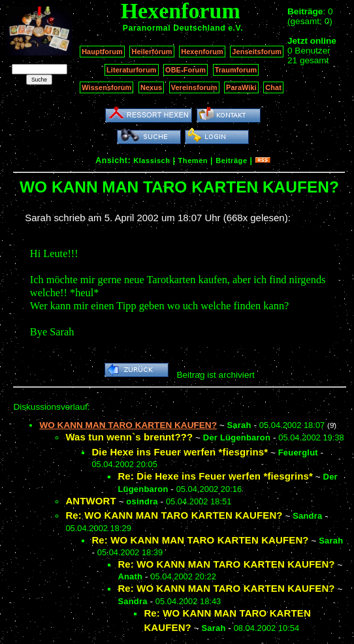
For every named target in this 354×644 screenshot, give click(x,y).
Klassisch (152, 161)
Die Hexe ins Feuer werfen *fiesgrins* (180, 452)
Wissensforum (106, 87)
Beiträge (231, 161)
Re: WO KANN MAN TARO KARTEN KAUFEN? (174, 515)
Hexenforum (202, 52)
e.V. (235, 28)
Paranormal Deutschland (174, 28)
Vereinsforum (194, 87)
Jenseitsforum (257, 52)
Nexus (151, 87)
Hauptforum (102, 52)
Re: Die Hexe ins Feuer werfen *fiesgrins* (215, 476)
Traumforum (236, 70)
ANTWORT (90, 501)
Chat (273, 87)
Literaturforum (131, 70)
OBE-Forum (185, 70)
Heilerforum (152, 52)
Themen (193, 161)
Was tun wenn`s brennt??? (129, 437)
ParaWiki (241, 87)
